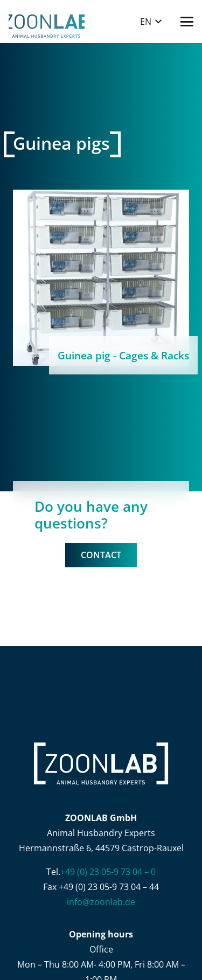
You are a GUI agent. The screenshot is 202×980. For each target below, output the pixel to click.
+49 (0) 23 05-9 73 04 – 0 (108, 872)
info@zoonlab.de (101, 902)
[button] (151, 22)
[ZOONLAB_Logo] (47, 22)
